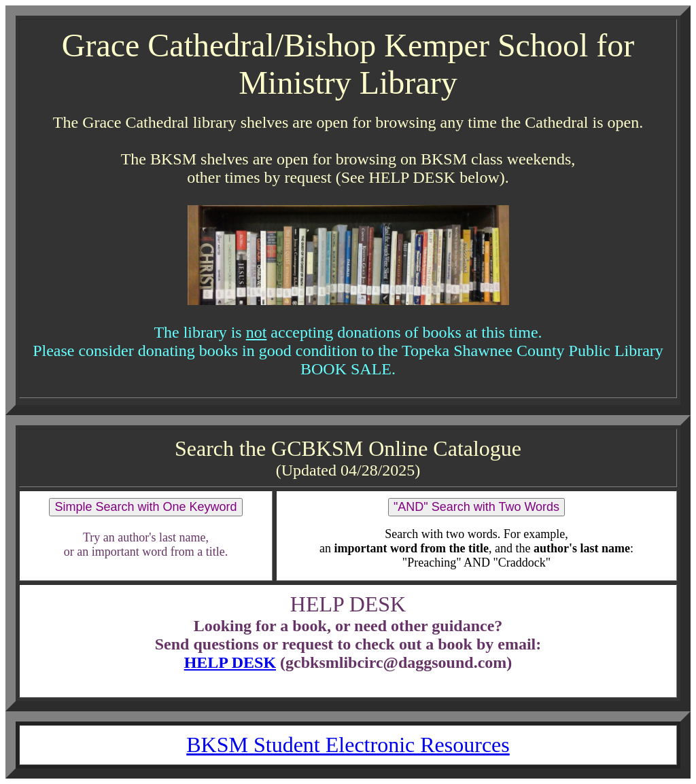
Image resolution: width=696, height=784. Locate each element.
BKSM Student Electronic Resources (348, 745)
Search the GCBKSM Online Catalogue (348, 448)
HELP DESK (230, 662)
